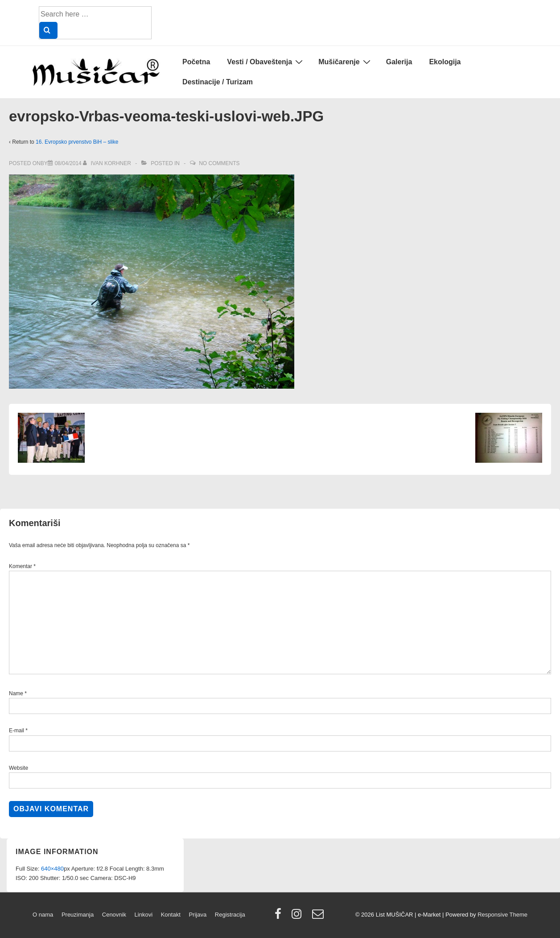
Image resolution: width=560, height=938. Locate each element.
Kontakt (171, 915)
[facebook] (280, 917)
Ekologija (445, 62)
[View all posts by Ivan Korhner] (108, 163)
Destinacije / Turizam (218, 82)
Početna (196, 62)
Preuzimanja (78, 915)
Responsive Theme (502, 915)
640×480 (52, 869)
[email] (319, 917)
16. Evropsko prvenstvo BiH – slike (77, 142)
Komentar (22, 566)
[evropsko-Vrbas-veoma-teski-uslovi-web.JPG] (68, 163)
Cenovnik (114, 915)
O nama (43, 915)
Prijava (198, 915)
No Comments (219, 163)
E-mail (16, 730)
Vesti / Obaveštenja (266, 62)
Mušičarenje (345, 62)
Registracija (230, 915)
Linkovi (144, 915)
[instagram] (299, 917)
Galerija (399, 62)
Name (16, 693)
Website (19, 768)
